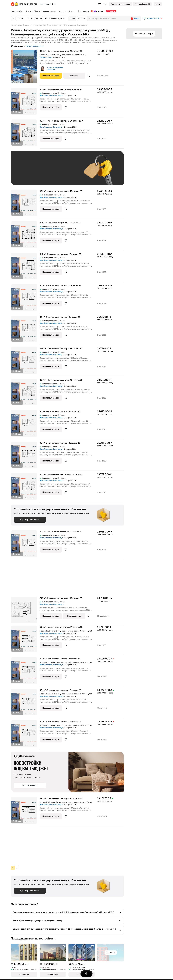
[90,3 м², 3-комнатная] (25, 68)
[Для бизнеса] (83, 11)
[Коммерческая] (49, 11)
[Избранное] (99, 4)
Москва (43, 55)
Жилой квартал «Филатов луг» (52, 96)
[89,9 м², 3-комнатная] (25, 204)
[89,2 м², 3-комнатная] (25, 812)
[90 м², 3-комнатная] (25, 299)
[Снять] (37, 11)
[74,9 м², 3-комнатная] (25, 611)
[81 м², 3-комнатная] (25, 236)
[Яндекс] (13, 4)
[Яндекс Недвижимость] (26, 4)
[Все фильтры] (13, 19)
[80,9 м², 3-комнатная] (25, 103)
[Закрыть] (161, 19)
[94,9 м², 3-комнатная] (25, 640)
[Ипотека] (62, 11)
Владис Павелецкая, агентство (55, 68)
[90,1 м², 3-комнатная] (25, 703)
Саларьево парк (46, 57)
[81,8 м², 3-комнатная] (25, 267)
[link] (158, 4)
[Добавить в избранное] (89, 76)
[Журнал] (71, 11)
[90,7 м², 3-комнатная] (25, 545)
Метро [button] (137, 19)
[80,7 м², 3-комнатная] (25, 134)
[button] (105, 4)
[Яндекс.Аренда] (97, 11)
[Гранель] (110, 11)
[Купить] (29, 11)
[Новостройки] (18, 11)
